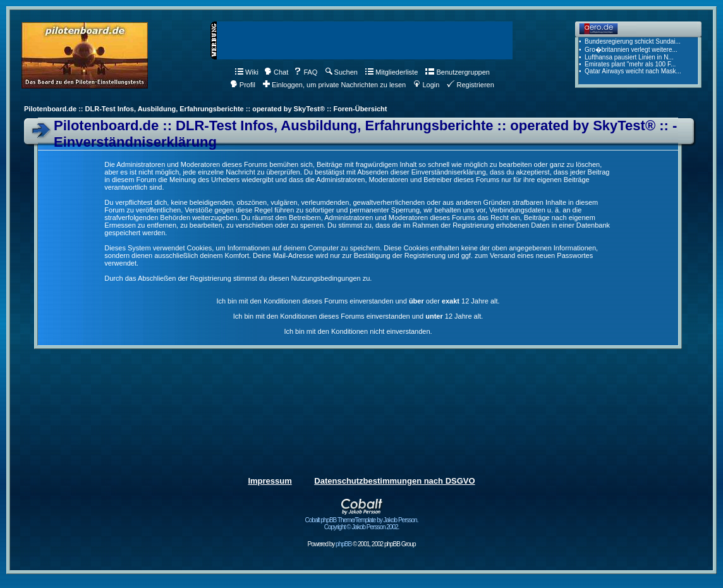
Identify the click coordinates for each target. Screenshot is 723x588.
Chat (276, 72)
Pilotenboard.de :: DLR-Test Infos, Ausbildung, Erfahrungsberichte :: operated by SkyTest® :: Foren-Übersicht (205, 109)
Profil (243, 85)
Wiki (247, 72)
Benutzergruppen (457, 72)
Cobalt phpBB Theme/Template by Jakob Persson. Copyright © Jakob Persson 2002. (362, 521)
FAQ (306, 72)
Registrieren (470, 85)
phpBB (343, 544)
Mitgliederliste (392, 72)
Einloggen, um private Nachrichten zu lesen (334, 85)
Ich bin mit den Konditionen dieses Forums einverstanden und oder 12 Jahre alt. (358, 301)
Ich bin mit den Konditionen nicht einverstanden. (358, 331)
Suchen (342, 72)
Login (426, 85)
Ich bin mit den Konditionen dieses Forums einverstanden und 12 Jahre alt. (358, 316)
